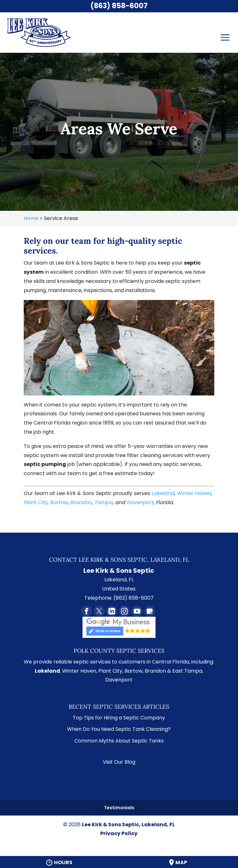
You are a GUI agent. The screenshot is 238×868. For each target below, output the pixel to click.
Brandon (81, 502)
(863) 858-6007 (119, 6)
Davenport (140, 502)
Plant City (36, 502)
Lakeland (163, 493)
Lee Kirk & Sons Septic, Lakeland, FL (128, 825)
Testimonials (119, 808)
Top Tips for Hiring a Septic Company (119, 718)
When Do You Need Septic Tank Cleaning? (119, 729)
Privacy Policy (119, 833)
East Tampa (187, 671)
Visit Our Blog (119, 762)
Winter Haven (194, 493)
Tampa (104, 502)
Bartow (59, 502)
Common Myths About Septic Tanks (119, 741)
